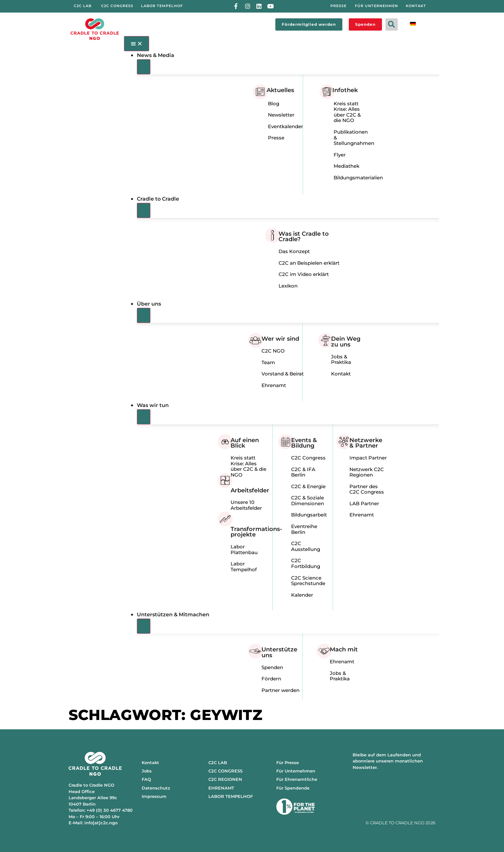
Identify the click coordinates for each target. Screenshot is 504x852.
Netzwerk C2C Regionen (367, 472)
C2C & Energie (308, 486)
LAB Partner (364, 503)
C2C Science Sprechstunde (308, 581)
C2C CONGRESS (225, 771)
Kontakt (341, 374)
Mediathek (347, 166)
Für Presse (288, 762)
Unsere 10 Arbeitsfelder (246, 505)
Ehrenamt (274, 385)
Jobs (147, 771)
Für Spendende (293, 788)
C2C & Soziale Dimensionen (308, 501)
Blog (274, 104)
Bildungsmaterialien (358, 178)
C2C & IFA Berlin (303, 472)
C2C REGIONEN (225, 779)
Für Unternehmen (296, 771)
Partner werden (281, 690)
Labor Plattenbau (244, 549)
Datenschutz (156, 788)
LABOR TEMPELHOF (231, 796)
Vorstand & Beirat (283, 374)
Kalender (302, 595)
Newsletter (281, 115)
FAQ (146, 779)
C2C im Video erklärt (304, 274)
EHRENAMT (221, 788)
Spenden (272, 667)
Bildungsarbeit (309, 515)
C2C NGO (273, 351)
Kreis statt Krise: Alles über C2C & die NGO (347, 112)
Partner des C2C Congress (367, 489)
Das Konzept (294, 251)
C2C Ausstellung (306, 546)
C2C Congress (308, 458)
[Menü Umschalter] (137, 44)
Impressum (154, 796)
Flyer (340, 155)
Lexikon (288, 286)
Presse (276, 138)
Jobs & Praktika (341, 360)
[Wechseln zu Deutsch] (413, 23)
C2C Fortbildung (306, 563)
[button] (392, 24)
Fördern (271, 679)
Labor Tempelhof (244, 567)
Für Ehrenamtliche (297, 779)
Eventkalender (285, 126)
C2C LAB (218, 762)
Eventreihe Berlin (304, 529)
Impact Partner (368, 458)
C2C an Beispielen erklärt (309, 263)
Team (268, 362)
